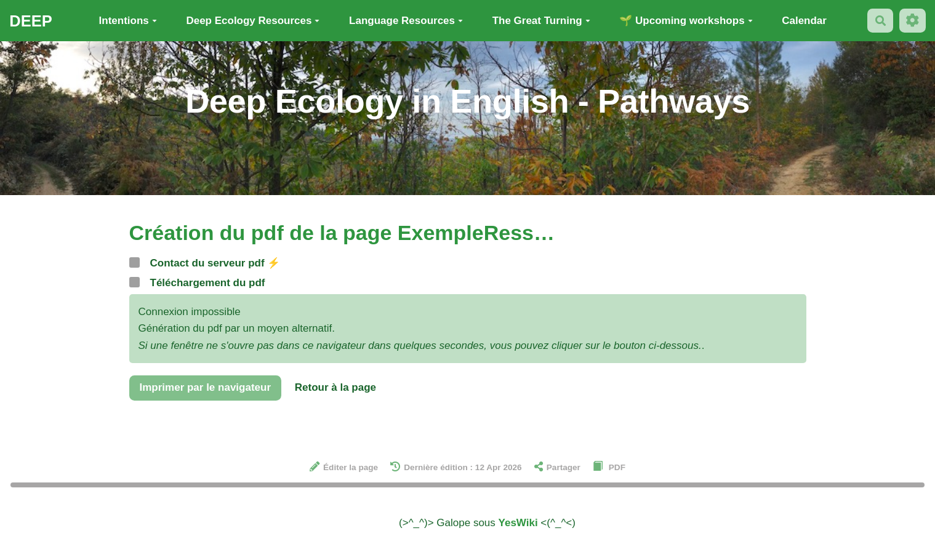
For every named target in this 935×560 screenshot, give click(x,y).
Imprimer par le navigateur (206, 387)
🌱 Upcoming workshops (686, 21)
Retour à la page (335, 387)
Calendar (804, 21)
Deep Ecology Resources (253, 21)
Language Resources (406, 21)
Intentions (128, 21)
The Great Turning (541, 21)
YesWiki (518, 523)
